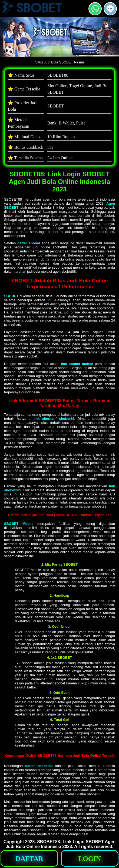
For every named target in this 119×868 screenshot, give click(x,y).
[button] (110, 9)
